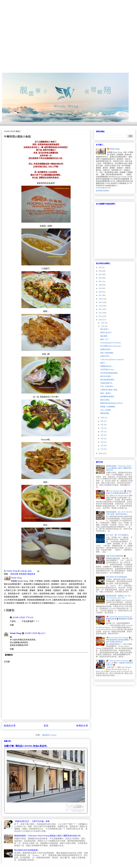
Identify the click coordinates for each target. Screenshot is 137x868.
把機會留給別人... (107, 366)
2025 (101, 268)
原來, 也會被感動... (107, 353)
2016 (101, 299)
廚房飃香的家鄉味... (108, 397)
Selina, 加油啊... (106, 410)
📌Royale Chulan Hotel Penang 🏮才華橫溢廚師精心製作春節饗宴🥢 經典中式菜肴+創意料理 (119, 640)
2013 (101, 309)
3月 (102, 442)
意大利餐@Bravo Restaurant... (111, 346)
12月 (103, 323)
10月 (103, 418)
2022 (101, 278)
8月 (102, 425)
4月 (102, 439)
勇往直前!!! (105, 329)
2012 (101, 313)
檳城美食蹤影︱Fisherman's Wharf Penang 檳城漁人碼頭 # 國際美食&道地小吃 (47, 836)
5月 (102, 435)
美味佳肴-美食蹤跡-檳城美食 (23, 574)
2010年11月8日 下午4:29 (23, 617)
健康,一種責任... (106, 393)
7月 (102, 428)
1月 (102, 449)
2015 (101, 302)
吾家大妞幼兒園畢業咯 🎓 (116, 556)
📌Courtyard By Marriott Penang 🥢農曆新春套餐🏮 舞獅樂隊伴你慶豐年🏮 (119, 619)
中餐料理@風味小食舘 (109, 390)
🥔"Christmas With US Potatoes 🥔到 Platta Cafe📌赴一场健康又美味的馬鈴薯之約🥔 (120, 663)
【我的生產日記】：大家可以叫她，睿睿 (32, 821)
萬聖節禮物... (105, 413)
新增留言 (9, 655)
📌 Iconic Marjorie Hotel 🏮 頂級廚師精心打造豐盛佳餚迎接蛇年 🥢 (119, 492)
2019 (101, 288)
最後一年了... (105, 339)
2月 (102, 446)
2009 (101, 453)
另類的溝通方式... (107, 383)
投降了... (103, 363)
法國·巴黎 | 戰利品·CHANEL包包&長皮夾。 (26, 746)
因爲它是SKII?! (106, 333)
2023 (101, 274)
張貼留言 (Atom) (49, 735)
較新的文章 (10, 726)
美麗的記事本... (106, 349)
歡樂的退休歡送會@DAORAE (111, 403)
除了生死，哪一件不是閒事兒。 (118, 535)
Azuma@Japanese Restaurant (110, 343)
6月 (102, 432)
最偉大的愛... (105, 400)
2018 (101, 292)
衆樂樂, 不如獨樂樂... (108, 407)
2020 (101, 285)
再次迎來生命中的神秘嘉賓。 (27, 850)
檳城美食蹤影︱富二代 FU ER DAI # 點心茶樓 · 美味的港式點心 (119, 513)
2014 (101, 306)
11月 (103, 326)
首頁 (46, 726)
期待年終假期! (106, 376)
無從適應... (104, 336)
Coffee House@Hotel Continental (112, 360)
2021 (101, 281)
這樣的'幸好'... (106, 356)
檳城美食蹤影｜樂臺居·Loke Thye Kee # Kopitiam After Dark (119, 597)
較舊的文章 (82, 726)
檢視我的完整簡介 (103, 191)
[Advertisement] (68, 17)
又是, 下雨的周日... (107, 386)
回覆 (12, 625)
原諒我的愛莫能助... (108, 380)
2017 (101, 295)
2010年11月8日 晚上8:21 (35, 633)
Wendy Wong (15, 633)
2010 (101, 320)
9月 (102, 421)
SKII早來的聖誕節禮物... (109, 373)
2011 (101, 316)
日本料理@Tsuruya (107, 370)
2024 (101, 271)
